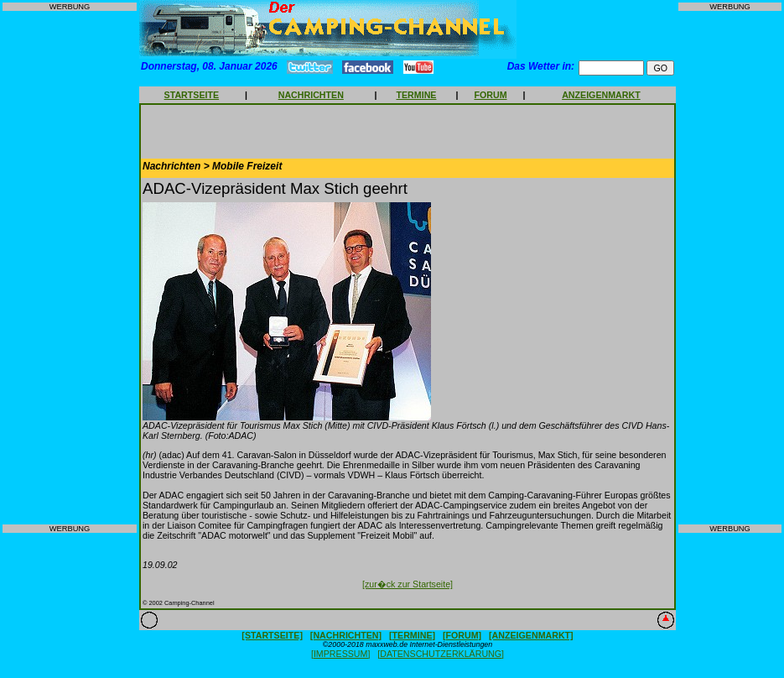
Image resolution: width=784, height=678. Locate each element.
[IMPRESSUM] (340, 654)
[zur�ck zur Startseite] (408, 584)
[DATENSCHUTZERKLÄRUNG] (441, 654)
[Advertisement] (70, 268)
